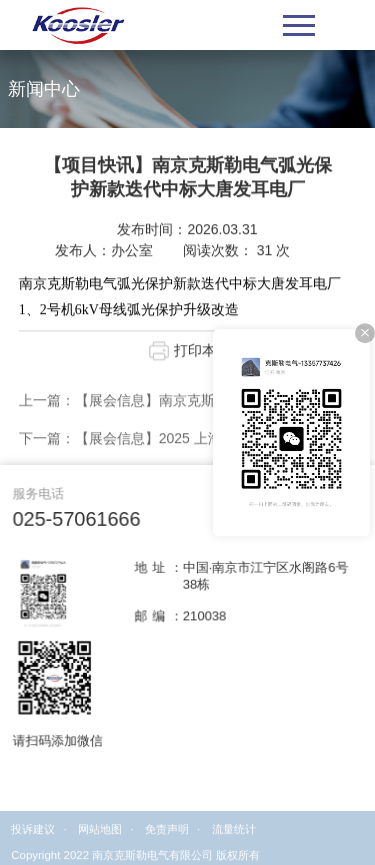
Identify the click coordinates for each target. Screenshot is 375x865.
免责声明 (167, 840)
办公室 (132, 258)
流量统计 (234, 840)
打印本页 (202, 358)
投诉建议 (33, 840)
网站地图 (100, 840)
